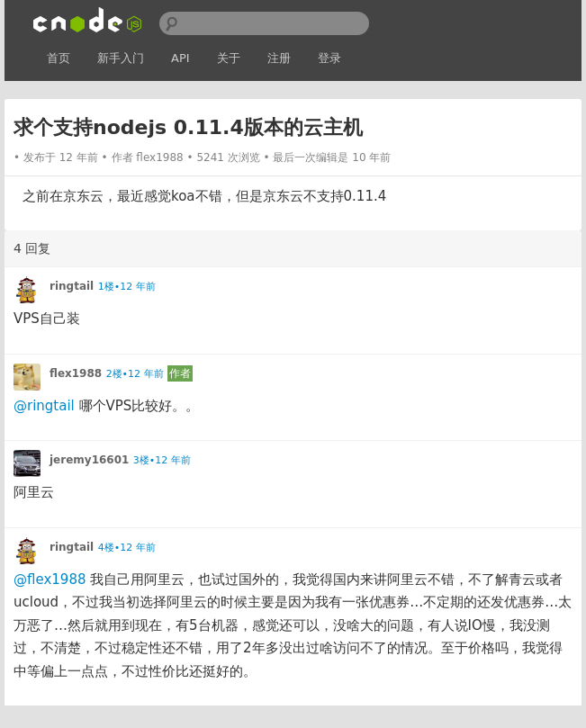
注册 (279, 58)
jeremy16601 (89, 460)
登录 (329, 58)
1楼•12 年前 (127, 287)
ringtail (72, 286)
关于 (229, 58)
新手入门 (121, 58)
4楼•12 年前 (127, 548)
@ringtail (44, 406)
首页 (59, 58)
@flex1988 (50, 580)
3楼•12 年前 (162, 460)
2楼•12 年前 (135, 374)
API (180, 58)
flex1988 (159, 157)
